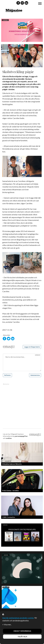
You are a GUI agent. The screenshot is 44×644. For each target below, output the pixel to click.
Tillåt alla (22, 637)
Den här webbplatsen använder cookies (18, 618)
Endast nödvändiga (22, 631)
